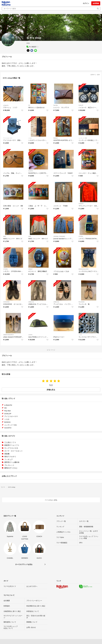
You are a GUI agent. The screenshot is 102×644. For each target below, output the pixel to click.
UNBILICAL (31, 302)
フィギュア (9, 459)
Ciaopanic (81, 204)
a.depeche (6, 105)
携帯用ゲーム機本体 (12, 462)
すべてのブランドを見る (24, 564)
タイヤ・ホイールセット (14, 451)
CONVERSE (6, 302)
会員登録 (96, 3)
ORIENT (30, 269)
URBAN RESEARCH (8, 335)
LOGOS (30, 335)
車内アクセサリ (10, 457)
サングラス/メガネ (11, 448)
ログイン (86, 3)
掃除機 (7, 454)
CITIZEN (81, 236)
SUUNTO (31, 171)
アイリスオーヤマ (8, 138)
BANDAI (56, 138)
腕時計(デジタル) (11, 468)
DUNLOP (81, 105)
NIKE (5, 236)
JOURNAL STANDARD (59, 236)
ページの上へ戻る (51, 500)
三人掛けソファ (10, 442)
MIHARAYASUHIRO (84, 269)
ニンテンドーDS (83, 138)
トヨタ (30, 138)
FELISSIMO (82, 302)
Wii (29, 105)
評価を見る (51, 390)
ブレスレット (9, 465)
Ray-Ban (56, 105)
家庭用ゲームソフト (12, 445)
